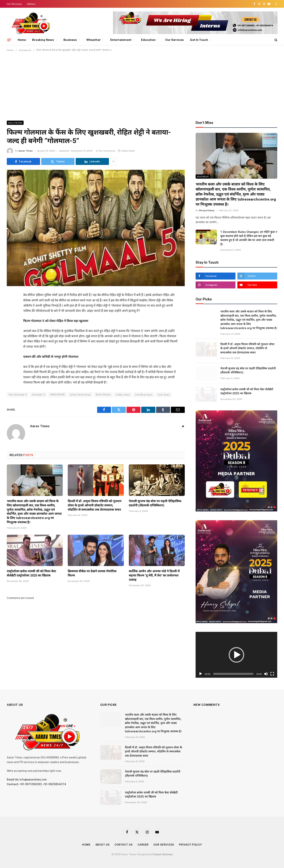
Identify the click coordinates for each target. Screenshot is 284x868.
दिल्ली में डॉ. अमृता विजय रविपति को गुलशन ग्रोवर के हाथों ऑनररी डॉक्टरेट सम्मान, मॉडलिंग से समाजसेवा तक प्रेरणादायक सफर (95, 505)
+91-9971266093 (31, 784)
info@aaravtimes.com (33, 780)
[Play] (201, 674)
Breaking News (43, 40)
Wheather (94, 40)
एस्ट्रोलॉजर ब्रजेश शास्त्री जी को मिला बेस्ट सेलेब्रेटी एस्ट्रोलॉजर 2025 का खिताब (31, 573)
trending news (144, 395)
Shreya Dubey (207, 210)
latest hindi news (80, 395)
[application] (236, 655)
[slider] (233, 674)
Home (22, 40)
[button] (236, 655)
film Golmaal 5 (18, 395)
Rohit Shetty (103, 395)
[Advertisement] (142, 85)
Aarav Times (26, 151)
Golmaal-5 (38, 395)
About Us (103, 845)
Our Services (14, 4)
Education (148, 40)
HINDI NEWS (57, 395)
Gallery (31, 4)
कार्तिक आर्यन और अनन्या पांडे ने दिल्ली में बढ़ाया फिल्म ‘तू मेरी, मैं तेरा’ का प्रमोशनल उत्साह (154, 575)
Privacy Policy (190, 845)
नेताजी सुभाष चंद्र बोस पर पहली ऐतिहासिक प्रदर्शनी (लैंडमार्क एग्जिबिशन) (155, 503)
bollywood (15, 123)
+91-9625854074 (55, 784)
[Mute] (266, 674)
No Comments (106, 151)
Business (70, 40)
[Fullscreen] (272, 674)
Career (143, 845)
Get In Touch (199, 40)
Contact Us (124, 845)
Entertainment (121, 40)
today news (123, 395)
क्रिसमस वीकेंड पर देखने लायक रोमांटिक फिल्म (92, 573)
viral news (164, 395)
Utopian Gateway (163, 854)
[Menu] (9, 40)
